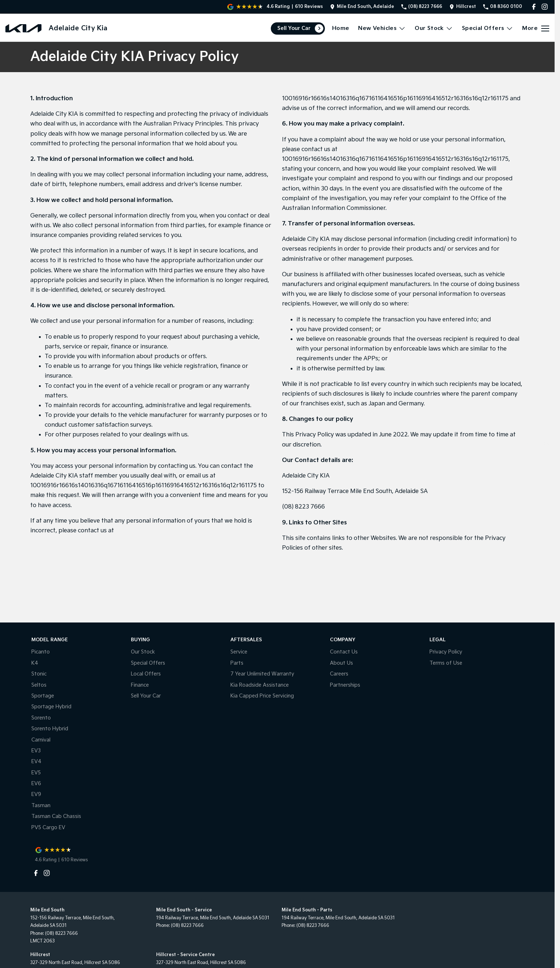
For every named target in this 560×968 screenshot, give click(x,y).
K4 (35, 663)
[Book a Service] (546, 464)
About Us (341, 663)
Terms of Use (446, 663)
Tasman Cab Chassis (56, 816)
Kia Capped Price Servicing (262, 696)
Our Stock (143, 652)
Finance (140, 685)
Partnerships (345, 685)
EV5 (36, 773)
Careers (339, 674)
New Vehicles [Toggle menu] (382, 28)
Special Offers (148, 663)
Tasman (41, 806)
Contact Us (344, 652)
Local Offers (146, 674)
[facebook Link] (534, 7)
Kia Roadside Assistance (260, 685)
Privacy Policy (446, 652)
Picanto (41, 652)
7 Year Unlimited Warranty (262, 674)
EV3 (36, 751)
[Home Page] (23, 28)
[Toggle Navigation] (536, 28)
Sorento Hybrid (50, 729)
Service (239, 652)
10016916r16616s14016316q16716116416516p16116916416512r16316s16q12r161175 (144, 486)
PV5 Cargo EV (48, 828)
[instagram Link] (545, 7)
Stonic (39, 674)
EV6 (36, 784)
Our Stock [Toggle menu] (434, 28)
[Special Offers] (546, 483)
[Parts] (546, 521)
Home (341, 28)
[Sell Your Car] (546, 445)
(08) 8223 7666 (303, 507)
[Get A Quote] (546, 502)
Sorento (41, 718)
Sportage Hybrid (51, 707)
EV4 (36, 762)
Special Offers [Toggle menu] (488, 28)
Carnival (41, 740)
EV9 (36, 794)
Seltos (39, 685)
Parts (237, 663)
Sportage (43, 696)
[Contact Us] (362, 7)
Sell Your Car (294, 28)
